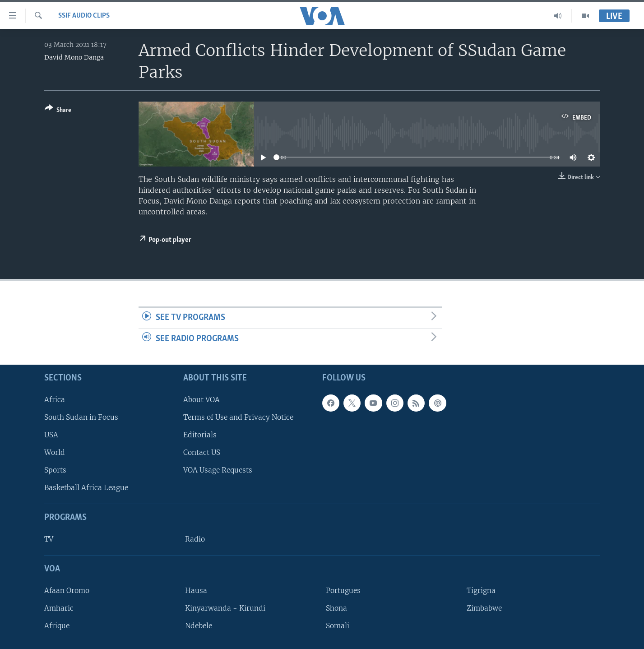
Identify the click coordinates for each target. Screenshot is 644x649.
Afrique (57, 626)
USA (51, 434)
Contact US (202, 452)
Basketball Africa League (86, 488)
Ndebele (199, 626)
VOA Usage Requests (218, 470)
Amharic (59, 608)
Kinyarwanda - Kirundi (225, 608)
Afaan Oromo (67, 590)
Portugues (343, 590)
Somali (338, 626)
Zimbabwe (484, 608)
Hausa (196, 590)
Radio (195, 539)
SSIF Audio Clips (84, 16)
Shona (336, 608)
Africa (55, 399)
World (55, 452)
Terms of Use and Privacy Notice (238, 417)
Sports (55, 470)
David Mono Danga (74, 57)
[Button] (58, 111)
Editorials (200, 434)
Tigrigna (481, 590)
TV (49, 539)
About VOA (202, 399)
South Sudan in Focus (81, 417)
